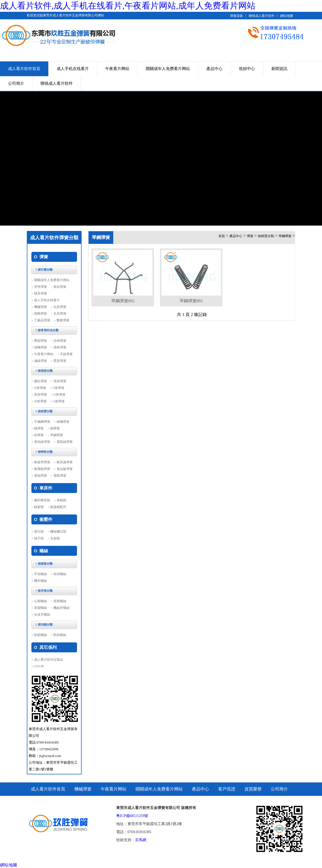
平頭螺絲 (41, 574)
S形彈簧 (59, 401)
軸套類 (39, 507)
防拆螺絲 (60, 635)
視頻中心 (247, 69)
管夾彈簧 (41, 287)
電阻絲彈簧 (65, 442)
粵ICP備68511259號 (132, 816)
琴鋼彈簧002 (123, 301)
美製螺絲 (41, 608)
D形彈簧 (40, 388)
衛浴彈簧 (60, 287)
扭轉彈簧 (41, 347)
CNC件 (39, 666)
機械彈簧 (41, 307)
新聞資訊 (279, 69)
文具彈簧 (60, 314)
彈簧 (250, 236)
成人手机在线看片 (73, 69)
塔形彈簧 (60, 381)
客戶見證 (227, 789)
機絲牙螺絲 (61, 608)
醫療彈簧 (63, 320)
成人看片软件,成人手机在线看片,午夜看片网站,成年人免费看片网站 (128, 6)
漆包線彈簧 (42, 442)
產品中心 (214, 69)
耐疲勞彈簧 (42, 462)
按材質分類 (266, 236)
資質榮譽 (253, 789)
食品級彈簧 (65, 469)
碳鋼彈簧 (63, 422)
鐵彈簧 (39, 428)
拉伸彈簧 (60, 341)
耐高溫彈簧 (65, 462)
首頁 (222, 236)
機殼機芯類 (58, 532)
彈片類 (39, 532)
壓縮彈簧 (41, 341)
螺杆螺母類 (42, 500)
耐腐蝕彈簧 (42, 469)
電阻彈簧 (60, 476)
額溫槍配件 (58, 507)
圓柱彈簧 (41, 381)
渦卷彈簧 (60, 347)
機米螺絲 (41, 581)
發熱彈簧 (41, 476)
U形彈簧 (59, 388)
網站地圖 (287, 16)
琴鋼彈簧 (57, 435)
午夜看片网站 (117, 69)
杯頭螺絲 (60, 574)
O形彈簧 (59, 395)
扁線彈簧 (41, 361)
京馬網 (141, 840)
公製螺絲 (41, 601)
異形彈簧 (60, 361)
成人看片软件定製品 (49, 660)
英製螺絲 (60, 601)
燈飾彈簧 (41, 314)
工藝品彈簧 (42, 320)
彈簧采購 (236, 16)
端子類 (39, 538)
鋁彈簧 (39, 435)
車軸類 (61, 500)
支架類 (55, 538)
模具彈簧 (41, 293)
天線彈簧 (66, 354)
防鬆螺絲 (41, 635)
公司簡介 (16, 83)
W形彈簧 (40, 401)
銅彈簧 (55, 428)
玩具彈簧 (60, 307)
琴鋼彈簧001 (191, 301)
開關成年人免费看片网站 (168, 69)
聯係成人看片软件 (262, 16)
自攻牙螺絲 (42, 615)
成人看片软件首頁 (24, 69)
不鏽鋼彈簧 (42, 422)
